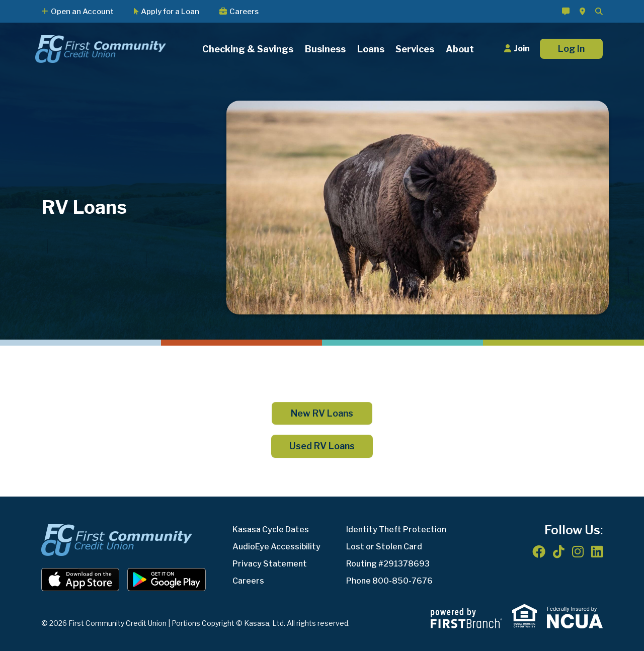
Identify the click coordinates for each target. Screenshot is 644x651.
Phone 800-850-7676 (389, 581)
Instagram (578, 551)
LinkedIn (597, 551)
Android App (167, 580)
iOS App (80, 580)
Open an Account (82, 12)
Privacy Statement (270, 564)
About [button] (460, 49)
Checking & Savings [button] (248, 49)
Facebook (539, 551)
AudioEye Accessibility (276, 547)
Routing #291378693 (388, 564)
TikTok (559, 551)
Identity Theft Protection (396, 530)
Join (522, 49)
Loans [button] (371, 49)
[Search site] (599, 11)
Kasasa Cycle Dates (271, 530)
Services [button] (415, 49)
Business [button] (325, 49)
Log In (571, 49)
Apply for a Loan (170, 12)
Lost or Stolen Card (384, 547)
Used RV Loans (322, 446)
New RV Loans (322, 413)
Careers (244, 12)
